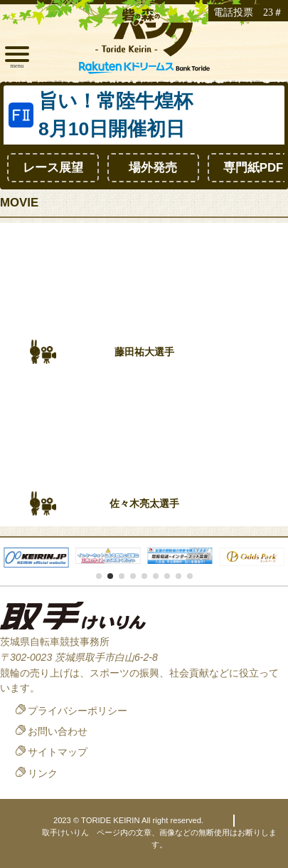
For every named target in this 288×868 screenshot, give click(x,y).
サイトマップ (58, 752)
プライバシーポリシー (78, 711)
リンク (43, 773)
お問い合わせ (58, 731)
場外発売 (153, 168)
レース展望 (53, 168)
